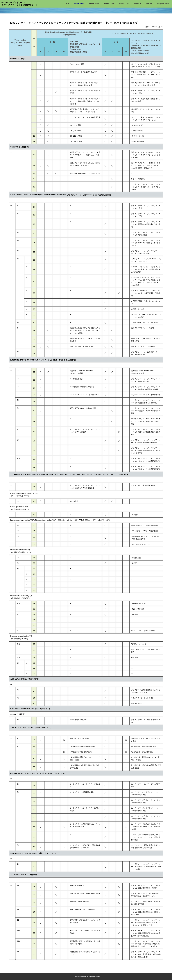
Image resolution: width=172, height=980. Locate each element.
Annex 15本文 (94, 4)
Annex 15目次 (79, 4)
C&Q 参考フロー (163, 4)
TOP (68, 4)
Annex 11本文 (124, 4)
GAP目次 (138, 4)
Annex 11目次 (109, 4)
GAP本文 (149, 4)
